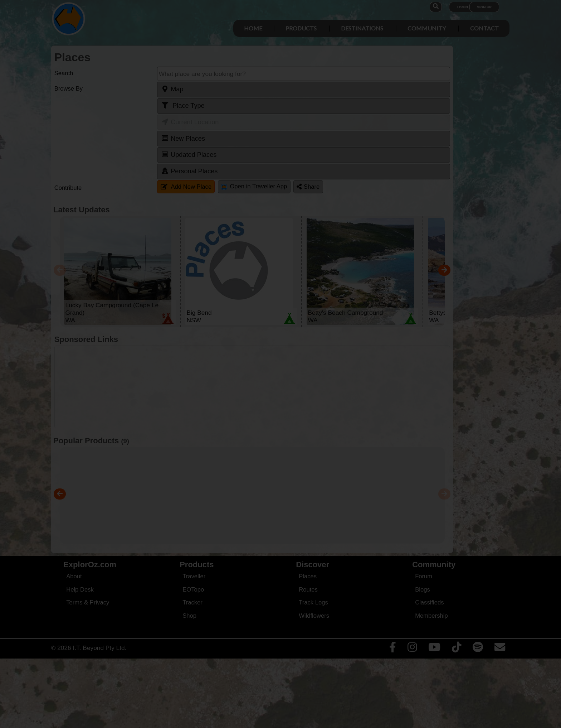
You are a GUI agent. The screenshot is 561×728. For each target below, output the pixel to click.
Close (350, 150)
